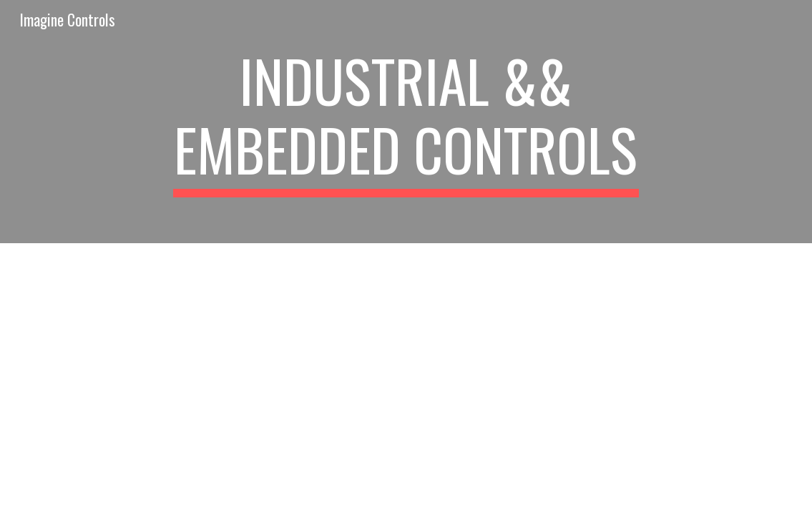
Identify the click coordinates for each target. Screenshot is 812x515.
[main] (406, 122)
